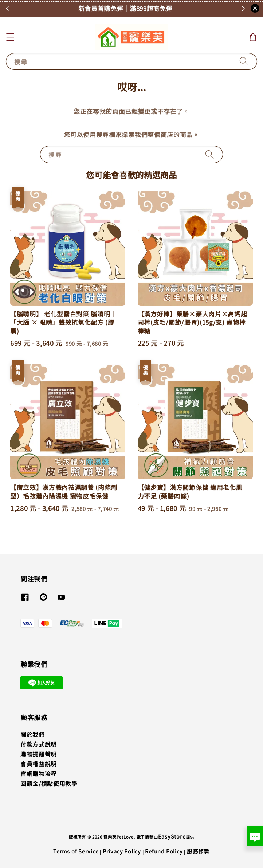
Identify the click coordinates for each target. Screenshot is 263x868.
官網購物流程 (39, 774)
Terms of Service (76, 851)
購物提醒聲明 (39, 754)
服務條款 (198, 851)
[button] (10, 37)
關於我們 (33, 734)
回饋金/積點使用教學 (49, 783)
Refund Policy (164, 851)
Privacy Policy (122, 851)
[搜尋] (244, 61)
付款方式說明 (39, 744)
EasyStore (172, 836)
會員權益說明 (39, 764)
